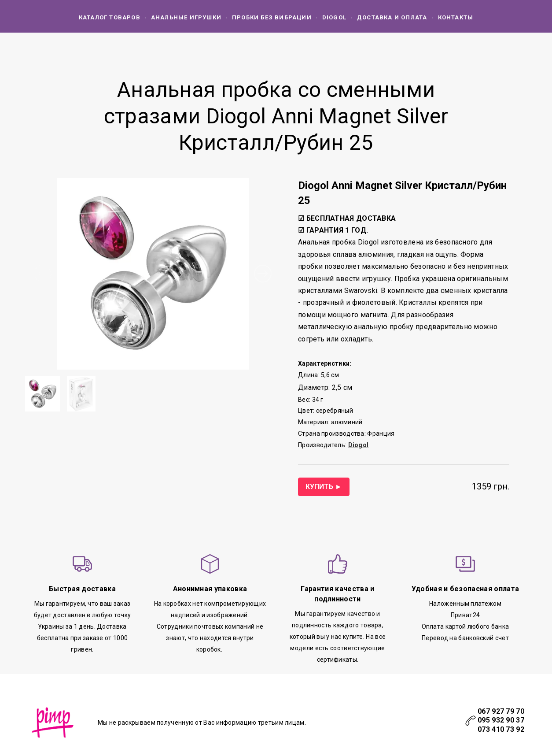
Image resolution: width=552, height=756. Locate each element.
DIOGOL (334, 17)
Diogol (359, 445)
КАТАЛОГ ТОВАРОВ (110, 17)
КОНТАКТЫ (456, 17)
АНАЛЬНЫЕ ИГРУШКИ (186, 17)
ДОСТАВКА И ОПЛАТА (392, 17)
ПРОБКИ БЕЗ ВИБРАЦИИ (272, 17)
